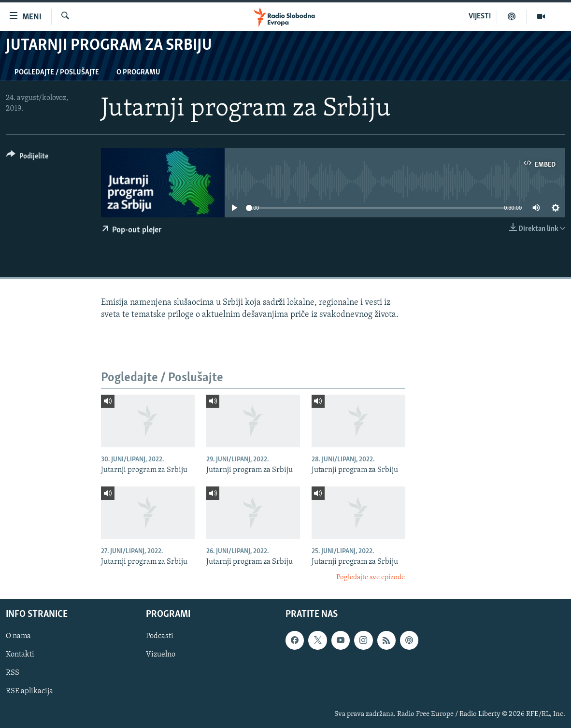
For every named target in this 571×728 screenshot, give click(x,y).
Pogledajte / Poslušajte (57, 72)
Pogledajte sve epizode (371, 578)
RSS (13, 673)
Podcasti (160, 637)
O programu (138, 72)
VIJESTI (480, 16)
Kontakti (20, 655)
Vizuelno (161, 655)
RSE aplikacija (29, 692)
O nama (18, 637)
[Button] (27, 158)
